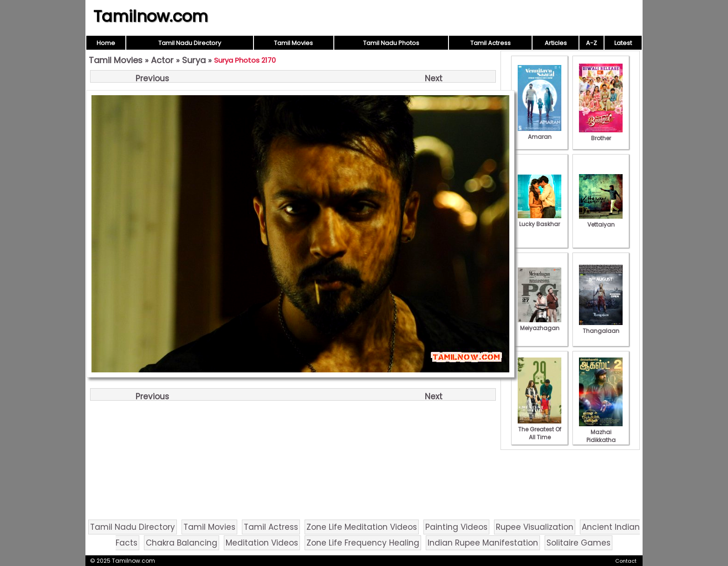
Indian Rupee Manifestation (483, 543)
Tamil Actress (491, 43)
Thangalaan (601, 327)
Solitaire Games (578, 543)
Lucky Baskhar (539, 220)
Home (106, 43)
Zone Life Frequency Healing (363, 543)
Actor (162, 60)
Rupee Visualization (535, 527)
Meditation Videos (262, 543)
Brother (601, 134)
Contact (626, 561)
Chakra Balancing (182, 543)
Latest (623, 43)
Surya (194, 60)
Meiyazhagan (539, 324)
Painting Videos (456, 527)
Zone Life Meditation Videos (362, 527)
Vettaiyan (601, 221)
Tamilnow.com (151, 16)
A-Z (591, 43)
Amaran (539, 133)
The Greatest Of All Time (539, 429)
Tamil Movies (293, 43)
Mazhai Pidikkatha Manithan (601, 436)
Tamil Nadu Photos (391, 43)
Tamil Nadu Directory (190, 43)
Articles (556, 43)
